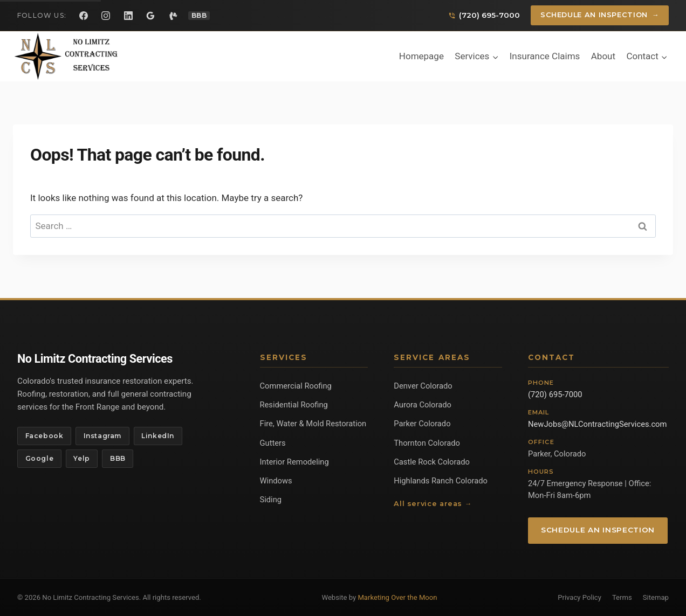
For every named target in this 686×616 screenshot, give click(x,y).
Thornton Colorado (427, 443)
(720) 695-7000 (555, 394)
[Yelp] (173, 16)
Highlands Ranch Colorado (441, 481)
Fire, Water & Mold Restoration (313, 424)
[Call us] (484, 16)
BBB (118, 458)
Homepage (421, 56)
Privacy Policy (579, 597)
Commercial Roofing (296, 386)
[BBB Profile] (199, 16)
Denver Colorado (423, 386)
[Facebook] (84, 16)
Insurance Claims (545, 56)
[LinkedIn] (128, 16)
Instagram (102, 436)
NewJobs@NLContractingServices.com (597, 424)
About (603, 56)
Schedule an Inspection (600, 15)
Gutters (273, 443)
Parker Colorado (422, 424)
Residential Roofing (294, 405)
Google (40, 458)
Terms (622, 597)
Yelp (81, 458)
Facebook (44, 436)
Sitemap (656, 597)
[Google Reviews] (150, 16)
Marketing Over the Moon (397, 597)
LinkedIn (158, 436)
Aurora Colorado (423, 405)
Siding (271, 500)
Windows (276, 481)
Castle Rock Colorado (432, 462)
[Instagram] (106, 16)
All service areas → (433, 504)
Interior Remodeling (294, 462)
